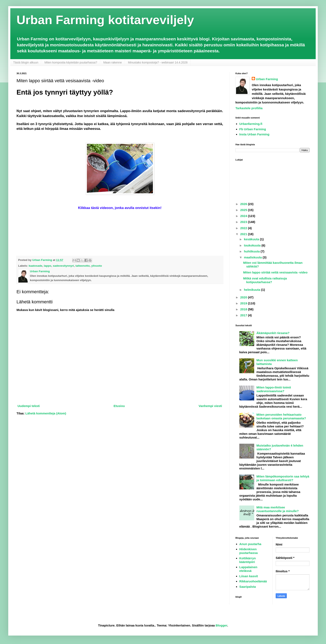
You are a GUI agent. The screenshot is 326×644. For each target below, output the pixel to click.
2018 (244, 309)
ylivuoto (97, 266)
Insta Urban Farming (254, 134)
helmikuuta (252, 290)
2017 (244, 315)
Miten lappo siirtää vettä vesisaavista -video (275, 272)
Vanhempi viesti (210, 406)
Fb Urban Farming (253, 129)
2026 (244, 204)
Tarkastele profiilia (249, 108)
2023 (244, 222)
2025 (244, 210)
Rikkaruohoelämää (253, 581)
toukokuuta (253, 245)
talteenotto (83, 266)
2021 (244, 234)
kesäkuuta (252, 239)
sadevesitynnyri (63, 266)
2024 (244, 216)
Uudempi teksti (29, 406)
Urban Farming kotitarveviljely (105, 20)
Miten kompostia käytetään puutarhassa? (71, 62)
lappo (48, 266)
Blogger (221, 625)
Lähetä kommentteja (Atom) (46, 413)
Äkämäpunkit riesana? (273, 333)
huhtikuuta (252, 251)
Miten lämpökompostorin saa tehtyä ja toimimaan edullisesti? (283, 478)
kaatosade (35, 266)
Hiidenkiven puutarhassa (249, 551)
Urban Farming (267, 79)
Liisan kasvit (249, 576)
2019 (244, 303)
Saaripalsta (248, 587)
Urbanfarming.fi (251, 124)
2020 (244, 297)
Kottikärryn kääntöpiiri (248, 560)
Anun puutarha (250, 544)
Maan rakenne (113, 62)
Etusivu (119, 406)
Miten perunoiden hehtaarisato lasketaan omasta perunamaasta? (281, 416)
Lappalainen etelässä (248, 569)
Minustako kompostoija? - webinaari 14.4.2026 (158, 62)
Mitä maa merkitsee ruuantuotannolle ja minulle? (278, 509)
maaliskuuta (253, 257)
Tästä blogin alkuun (26, 62)
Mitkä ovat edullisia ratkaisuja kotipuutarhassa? (265, 280)
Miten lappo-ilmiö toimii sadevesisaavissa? (274, 389)
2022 (244, 228)
